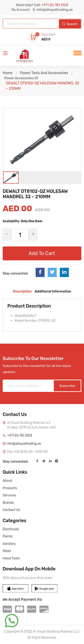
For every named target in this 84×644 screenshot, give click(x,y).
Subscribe (67, 386)
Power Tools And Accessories (44, 73)
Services (9, 495)
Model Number (26, 321)
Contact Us (11, 510)
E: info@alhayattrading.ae (53, 10)
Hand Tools (11, 558)
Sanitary (9, 544)
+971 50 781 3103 (20, 436)
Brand (19, 316)
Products (10, 488)
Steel (7, 551)
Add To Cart (42, 253)
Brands (8, 503)
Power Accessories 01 (20, 78)
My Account (21, 10)
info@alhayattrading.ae (24, 444)
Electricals (11, 529)
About (7, 481)
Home (8, 73)
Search (70, 24)
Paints (8, 536)
